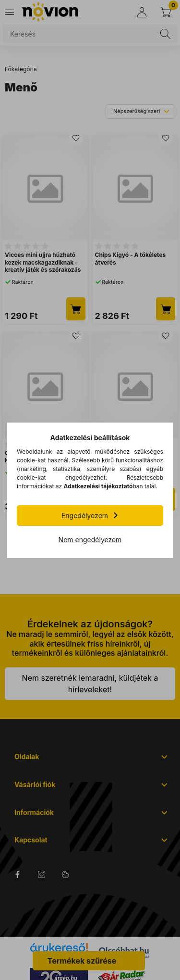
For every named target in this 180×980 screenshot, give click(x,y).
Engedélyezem (85, 515)
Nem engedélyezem (90, 540)
